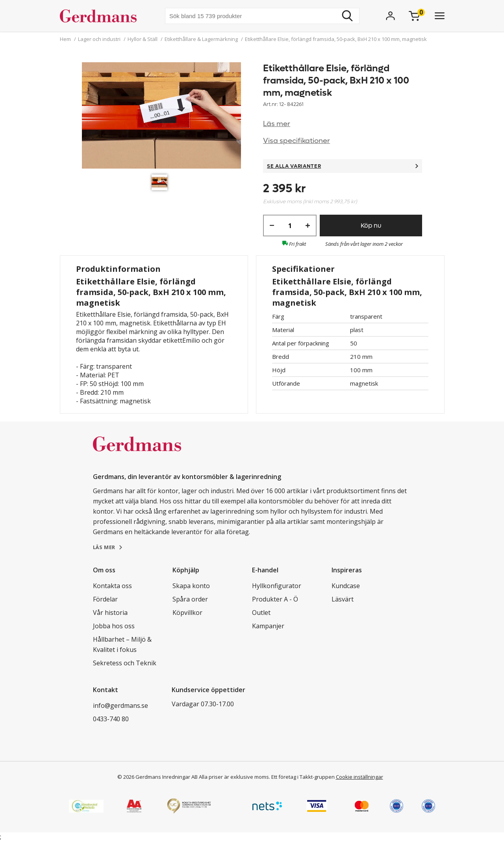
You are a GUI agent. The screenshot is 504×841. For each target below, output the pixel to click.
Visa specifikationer (296, 141)
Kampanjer (268, 626)
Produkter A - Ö (275, 599)
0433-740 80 (111, 719)
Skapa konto (191, 586)
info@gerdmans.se (120, 705)
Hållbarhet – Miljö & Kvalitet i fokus (122, 644)
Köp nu (371, 226)
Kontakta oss (112, 586)
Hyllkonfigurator (277, 586)
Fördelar (105, 599)
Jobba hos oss (114, 626)
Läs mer (277, 124)
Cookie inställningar (359, 777)
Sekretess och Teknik (125, 663)
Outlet (261, 613)
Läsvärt (343, 599)
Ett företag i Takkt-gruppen (303, 777)
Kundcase (346, 586)
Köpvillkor (187, 613)
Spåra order (190, 599)
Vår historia (110, 613)
